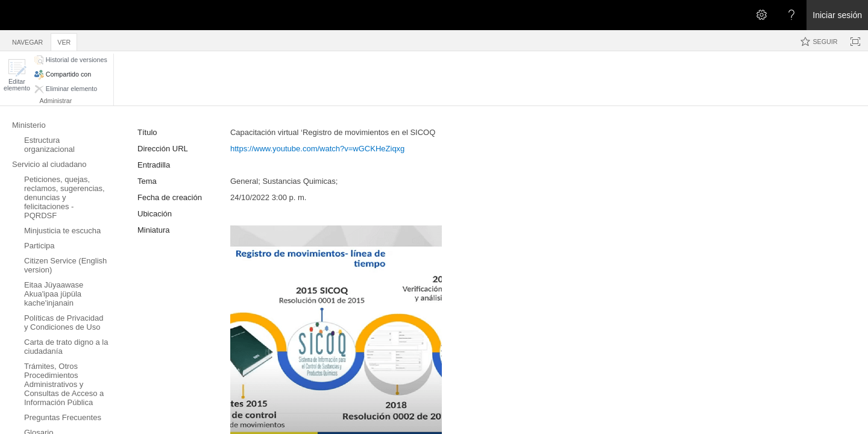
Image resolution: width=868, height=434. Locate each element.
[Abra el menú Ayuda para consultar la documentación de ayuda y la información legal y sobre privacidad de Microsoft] (791, 15)
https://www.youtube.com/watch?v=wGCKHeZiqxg (317, 149)
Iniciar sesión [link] (837, 15)
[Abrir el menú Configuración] (761, 15)
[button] (17, 75)
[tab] (27, 40)
